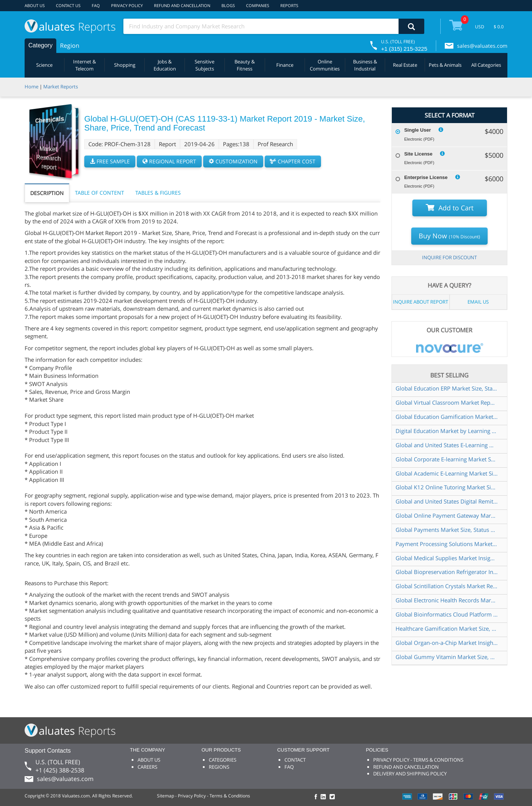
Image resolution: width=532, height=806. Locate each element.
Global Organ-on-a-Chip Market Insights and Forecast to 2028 (447, 643)
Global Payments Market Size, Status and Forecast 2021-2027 (447, 530)
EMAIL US (478, 302)
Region (70, 46)
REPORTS (289, 5)
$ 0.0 (499, 27)
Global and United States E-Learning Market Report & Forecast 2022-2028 (447, 445)
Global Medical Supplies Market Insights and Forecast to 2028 (447, 558)
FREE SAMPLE (110, 161)
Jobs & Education (165, 65)
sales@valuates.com (482, 46)
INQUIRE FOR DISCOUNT (449, 257)
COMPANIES (258, 5)
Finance (285, 65)
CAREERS (147, 767)
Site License (418, 154)
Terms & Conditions (230, 796)
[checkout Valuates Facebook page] (317, 797)
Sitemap (166, 796)
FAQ (96, 5)
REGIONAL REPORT (169, 161)
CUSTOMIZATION (233, 161)
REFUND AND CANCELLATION (182, 5)
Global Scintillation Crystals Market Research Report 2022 (447, 586)
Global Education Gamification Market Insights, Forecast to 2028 (447, 417)
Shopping (125, 65)
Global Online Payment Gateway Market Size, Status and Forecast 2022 (447, 515)
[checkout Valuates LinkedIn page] (325, 797)
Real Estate (405, 65)
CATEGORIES (223, 760)
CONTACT (295, 760)
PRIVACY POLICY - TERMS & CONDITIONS (418, 760)
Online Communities (325, 65)
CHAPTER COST (293, 161)
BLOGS (228, 5)
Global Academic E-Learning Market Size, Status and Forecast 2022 (447, 473)
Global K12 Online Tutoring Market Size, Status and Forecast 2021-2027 (447, 487)
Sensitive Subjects (204, 65)
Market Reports (61, 87)
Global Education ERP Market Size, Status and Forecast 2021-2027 (447, 388)
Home (32, 87)
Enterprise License (426, 177)
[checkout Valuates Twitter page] (333, 797)
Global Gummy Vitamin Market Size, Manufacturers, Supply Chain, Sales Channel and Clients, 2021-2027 (447, 657)
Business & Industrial (365, 65)
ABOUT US (35, 5)
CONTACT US (68, 5)
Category (40, 45)
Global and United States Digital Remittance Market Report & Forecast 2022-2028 (447, 501)
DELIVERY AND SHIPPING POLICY (410, 774)
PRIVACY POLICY (127, 5)
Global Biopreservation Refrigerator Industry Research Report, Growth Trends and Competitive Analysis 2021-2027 (447, 572)
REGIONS (219, 767)
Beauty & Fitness (245, 65)
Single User (418, 130)
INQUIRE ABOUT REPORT (421, 302)
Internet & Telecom (84, 65)
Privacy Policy (192, 796)
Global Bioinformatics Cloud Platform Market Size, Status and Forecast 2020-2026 (447, 614)
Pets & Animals (445, 65)
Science (44, 65)
